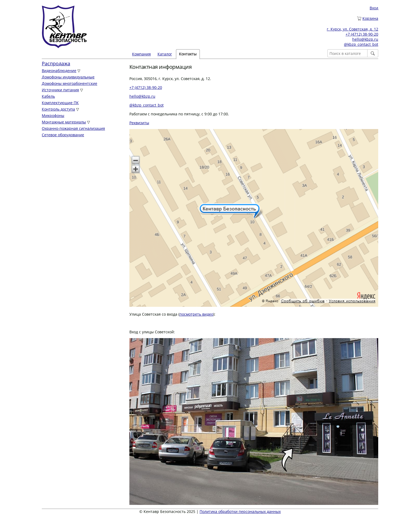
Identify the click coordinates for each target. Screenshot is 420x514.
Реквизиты (139, 123)
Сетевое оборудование (63, 135)
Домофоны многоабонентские (70, 83)
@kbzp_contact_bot (361, 44)
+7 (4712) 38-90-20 (362, 34)
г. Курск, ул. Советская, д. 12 (352, 29)
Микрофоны (53, 116)
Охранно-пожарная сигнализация (73, 128)
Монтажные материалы (64, 122)
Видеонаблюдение (59, 71)
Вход (374, 8)
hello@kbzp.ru (365, 39)
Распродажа (56, 63)
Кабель (48, 96)
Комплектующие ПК (60, 103)
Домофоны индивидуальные (68, 77)
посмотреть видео (196, 314)
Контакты (188, 54)
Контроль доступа (58, 109)
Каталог (165, 54)
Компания (141, 54)
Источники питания (60, 90)
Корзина (370, 18)
